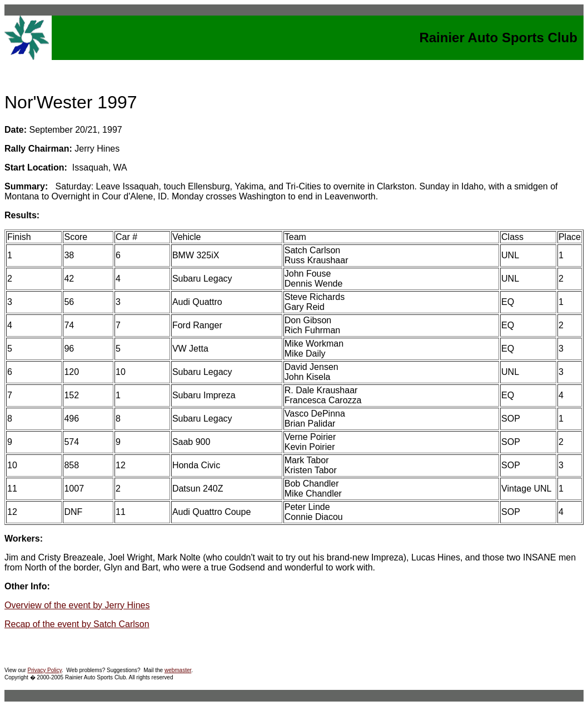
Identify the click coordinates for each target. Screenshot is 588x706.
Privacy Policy (45, 670)
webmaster (178, 670)
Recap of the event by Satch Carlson (77, 624)
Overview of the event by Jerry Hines (77, 605)
